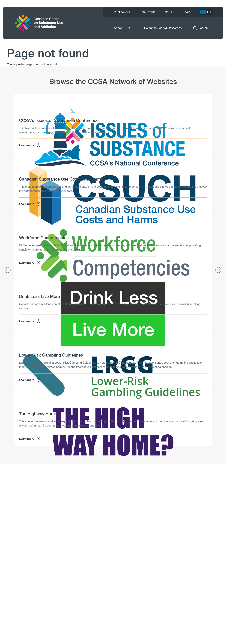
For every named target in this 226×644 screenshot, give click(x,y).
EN (203, 12)
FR (209, 12)
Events (186, 12)
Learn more (30, 145)
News (168, 12)
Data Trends (147, 12)
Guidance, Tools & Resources (163, 28)
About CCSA (122, 28)
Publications (122, 12)
